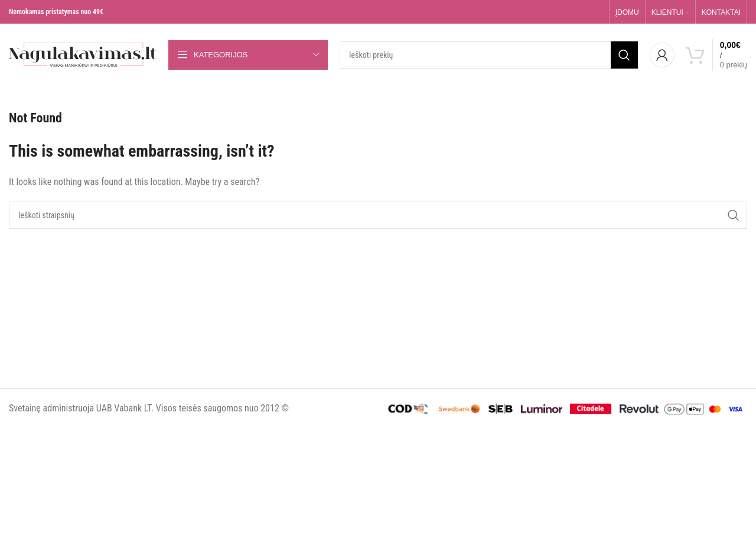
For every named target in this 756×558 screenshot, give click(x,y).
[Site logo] (83, 54)
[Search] (489, 55)
